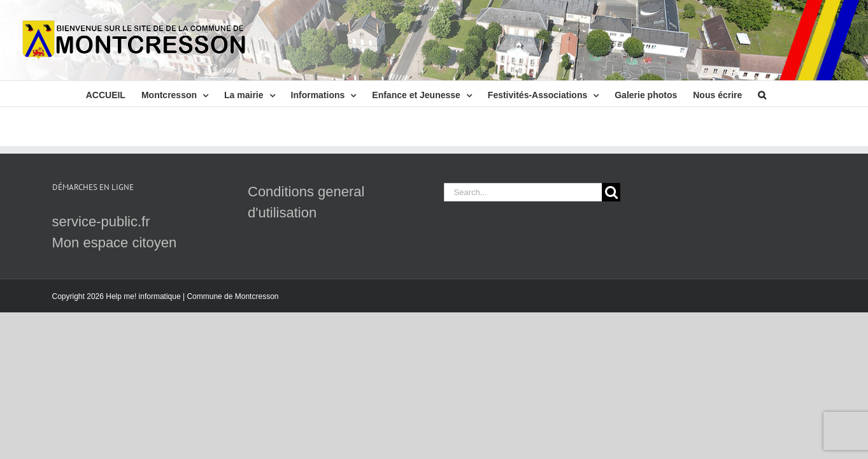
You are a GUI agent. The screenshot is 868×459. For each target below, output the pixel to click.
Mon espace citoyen (115, 243)
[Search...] (523, 192)
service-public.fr (101, 222)
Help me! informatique (143, 296)
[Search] (611, 192)
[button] (758, 94)
